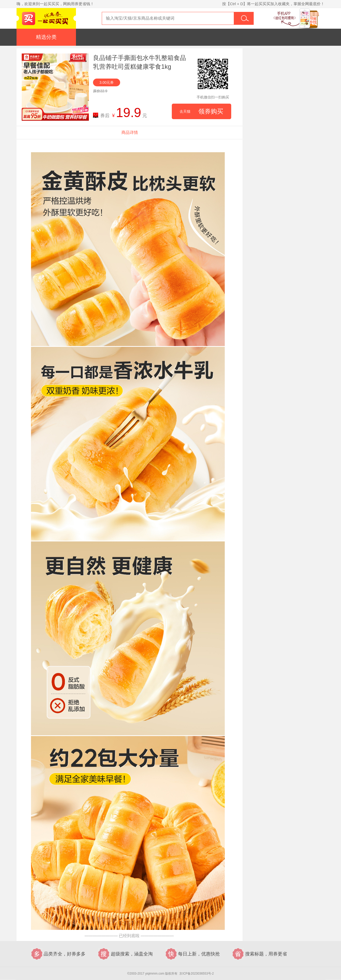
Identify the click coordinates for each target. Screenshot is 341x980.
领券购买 (201, 111)
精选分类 (46, 37)
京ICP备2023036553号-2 (196, 974)
